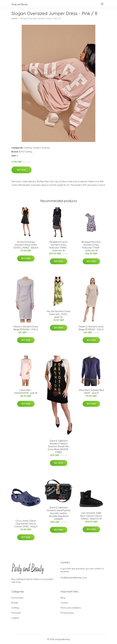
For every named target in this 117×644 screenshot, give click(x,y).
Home (14, 18)
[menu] (102, 4)
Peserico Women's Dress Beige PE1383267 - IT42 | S (91, 328)
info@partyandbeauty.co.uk (74, 578)
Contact (64, 603)
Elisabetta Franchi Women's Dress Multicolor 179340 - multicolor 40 (58, 246)
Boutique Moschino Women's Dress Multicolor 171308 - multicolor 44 (91, 246)
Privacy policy (67, 613)
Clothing (28, 148)
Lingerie (15, 618)
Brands (15, 603)
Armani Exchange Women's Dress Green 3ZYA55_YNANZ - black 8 (26, 245)
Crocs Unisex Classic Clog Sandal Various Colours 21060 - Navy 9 (26, 524)
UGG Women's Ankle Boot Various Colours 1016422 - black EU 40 (91, 516)
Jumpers (37, 148)
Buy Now (21, 170)
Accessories (17, 598)
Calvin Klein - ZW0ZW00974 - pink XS (26, 392)
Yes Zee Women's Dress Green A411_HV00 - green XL (59, 314)
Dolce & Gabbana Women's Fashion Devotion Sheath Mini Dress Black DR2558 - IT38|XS (59, 446)
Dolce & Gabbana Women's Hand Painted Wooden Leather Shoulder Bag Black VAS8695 (58, 513)
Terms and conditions (71, 608)
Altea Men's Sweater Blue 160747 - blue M (91, 392)
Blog (63, 598)
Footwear (16, 613)
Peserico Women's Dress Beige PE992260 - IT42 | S (26, 328)
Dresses (46, 148)
